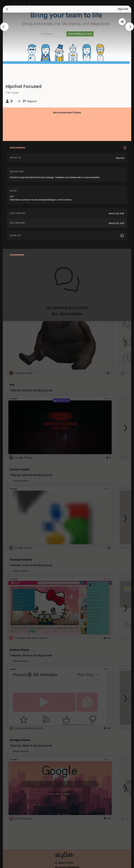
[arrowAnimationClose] (4, 27)
